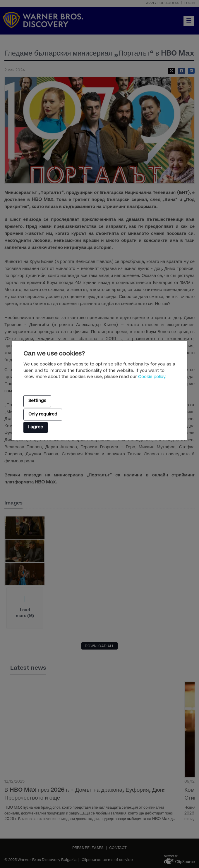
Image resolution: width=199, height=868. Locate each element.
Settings (37, 401)
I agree (36, 428)
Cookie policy (152, 377)
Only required (43, 414)
